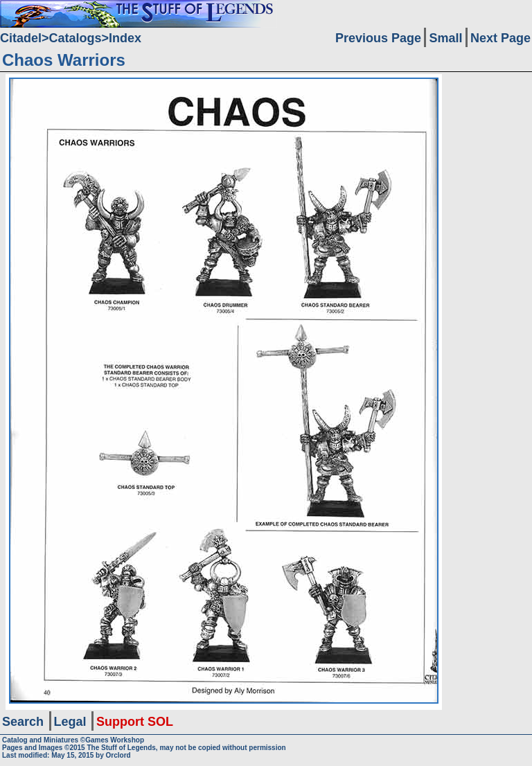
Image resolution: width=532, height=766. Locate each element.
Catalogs (76, 38)
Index (125, 38)
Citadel (21, 38)
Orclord (118, 755)
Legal (70, 722)
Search (23, 722)
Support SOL (135, 722)
